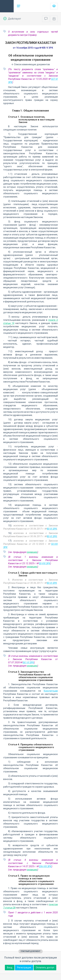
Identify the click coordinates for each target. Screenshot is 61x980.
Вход (10, 968)
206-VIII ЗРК (45, 866)
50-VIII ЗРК (45, 563)
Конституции (51, 691)
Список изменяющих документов (30, 64)
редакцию (32, 552)
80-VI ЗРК (52, 529)
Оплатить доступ (45, 968)
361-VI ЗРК (28, 662)
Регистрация (24, 968)
